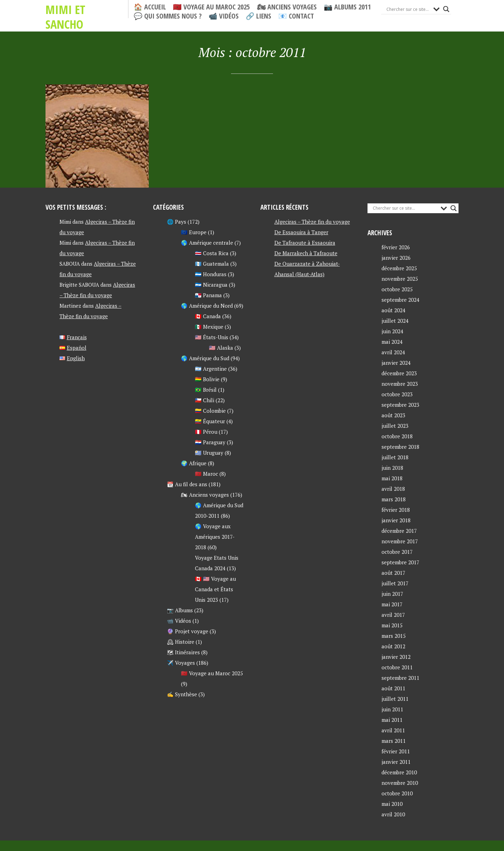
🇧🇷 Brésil (206, 390)
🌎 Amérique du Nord (207, 306)
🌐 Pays (177, 222)
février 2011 (396, 751)
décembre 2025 (399, 268)
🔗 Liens (258, 16)
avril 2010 (393, 814)
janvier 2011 (396, 762)
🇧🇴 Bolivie (207, 379)
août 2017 (393, 573)
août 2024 (393, 310)
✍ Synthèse (182, 694)
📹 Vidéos (224, 16)
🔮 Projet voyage (188, 631)
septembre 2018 (400, 447)
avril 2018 (393, 489)
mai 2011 (392, 720)
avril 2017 (393, 615)
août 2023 (393, 415)
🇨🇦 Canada (208, 316)
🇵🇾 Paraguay (210, 442)
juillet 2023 (395, 426)
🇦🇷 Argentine (211, 369)
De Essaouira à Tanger (301, 232)
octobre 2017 (397, 552)
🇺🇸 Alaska (221, 348)
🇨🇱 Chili (205, 400)
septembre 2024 (400, 300)
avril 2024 (393, 352)
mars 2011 (394, 741)
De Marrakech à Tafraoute (306, 253)
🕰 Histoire (181, 642)
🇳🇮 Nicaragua (211, 285)
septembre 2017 (400, 562)
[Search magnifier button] (446, 9)
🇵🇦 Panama (208, 295)
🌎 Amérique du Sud (205, 358)
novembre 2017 (400, 541)
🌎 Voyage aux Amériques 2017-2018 (215, 537)
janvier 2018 (396, 520)
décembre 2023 (399, 373)
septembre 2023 (400, 405)
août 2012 (393, 646)
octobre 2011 (397, 667)
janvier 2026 (396, 258)
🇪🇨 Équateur (210, 421)
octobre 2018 (397, 436)
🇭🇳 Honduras (211, 274)
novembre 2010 (400, 783)
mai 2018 (392, 478)
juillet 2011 (395, 699)
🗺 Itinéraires (183, 652)
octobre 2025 (397, 289)
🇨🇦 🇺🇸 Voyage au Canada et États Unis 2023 (215, 589)
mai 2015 (392, 625)
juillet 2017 (395, 583)
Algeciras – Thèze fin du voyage (312, 222)
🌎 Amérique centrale (207, 243)
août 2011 (393, 688)
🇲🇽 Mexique (209, 327)
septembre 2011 (400, 678)
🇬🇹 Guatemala (212, 264)
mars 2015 (394, 636)
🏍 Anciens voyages (287, 7)
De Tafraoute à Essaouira (305, 243)
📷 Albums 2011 (347, 7)
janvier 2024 (396, 363)
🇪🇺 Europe (194, 232)
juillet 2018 (395, 457)
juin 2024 (392, 331)
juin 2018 (392, 468)
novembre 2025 (400, 279)
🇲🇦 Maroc (206, 474)
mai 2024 (392, 342)
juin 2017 (392, 594)
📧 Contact (296, 16)
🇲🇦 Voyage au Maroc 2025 (211, 7)
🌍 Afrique (194, 463)
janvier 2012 (396, 657)
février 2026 (396, 247)
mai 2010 (392, 804)
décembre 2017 (399, 531)
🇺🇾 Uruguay (209, 453)
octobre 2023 (397, 394)
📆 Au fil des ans (187, 484)
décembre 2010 (399, 772)
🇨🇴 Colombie (210, 411)
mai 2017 (392, 604)
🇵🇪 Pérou (206, 432)
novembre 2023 (400, 384)
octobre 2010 (397, 793)
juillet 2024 (395, 321)
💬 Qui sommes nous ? (168, 16)
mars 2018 (394, 499)
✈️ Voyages (181, 663)
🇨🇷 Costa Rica (212, 253)
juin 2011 (392, 709)
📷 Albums (180, 610)
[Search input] (408, 9)
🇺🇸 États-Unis (212, 337)
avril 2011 (393, 730)
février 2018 (396, 510)
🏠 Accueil (150, 7)
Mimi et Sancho (86, 9)
